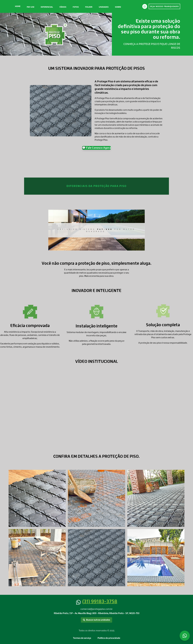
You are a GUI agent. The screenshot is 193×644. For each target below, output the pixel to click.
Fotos (76, 7)
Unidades (104, 7)
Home (18, 6)
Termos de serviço (82, 638)
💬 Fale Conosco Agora (96, 148)
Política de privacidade (109, 638)
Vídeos (63, 7)
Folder (89, 7)
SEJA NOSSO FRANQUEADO (164, 6)
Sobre (118, 7)
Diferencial (47, 7)
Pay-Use (31, 7)
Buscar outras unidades (96, 620)
